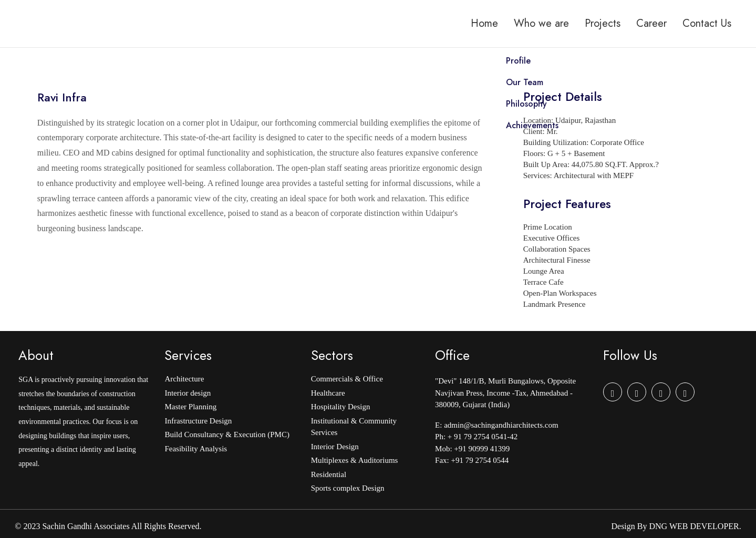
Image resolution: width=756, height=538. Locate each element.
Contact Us (707, 23)
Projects (603, 23)
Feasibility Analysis (196, 449)
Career (651, 23)
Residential (329, 474)
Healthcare (328, 393)
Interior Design (335, 447)
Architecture (184, 379)
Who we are (541, 23)
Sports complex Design (348, 488)
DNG (658, 526)
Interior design (188, 393)
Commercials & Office (347, 379)
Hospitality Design (341, 407)
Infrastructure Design (198, 421)
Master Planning (190, 407)
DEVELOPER (714, 526)
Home (484, 23)
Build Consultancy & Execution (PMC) (227, 434)
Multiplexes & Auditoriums (355, 460)
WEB (679, 526)
